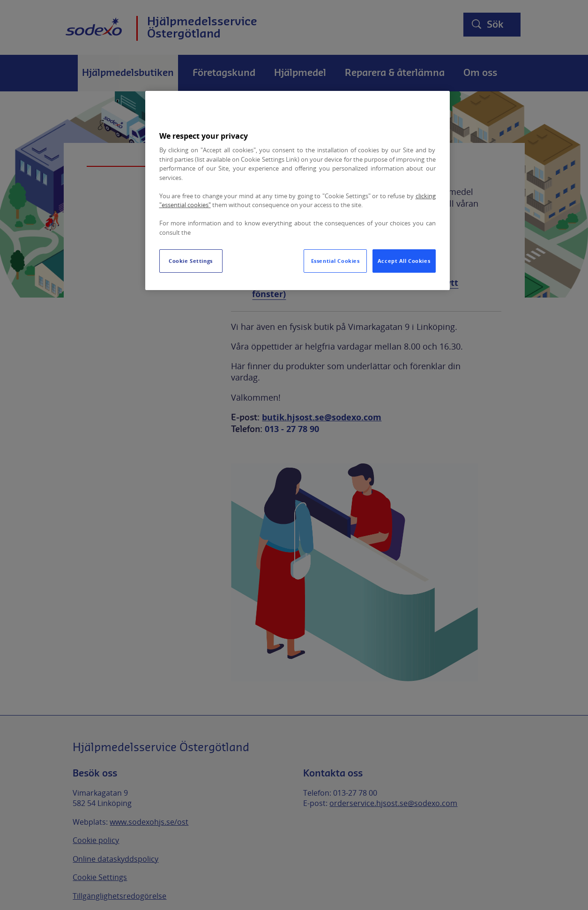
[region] (298, 190)
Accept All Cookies (404, 261)
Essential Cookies (335, 261)
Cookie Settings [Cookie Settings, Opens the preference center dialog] (191, 261)
